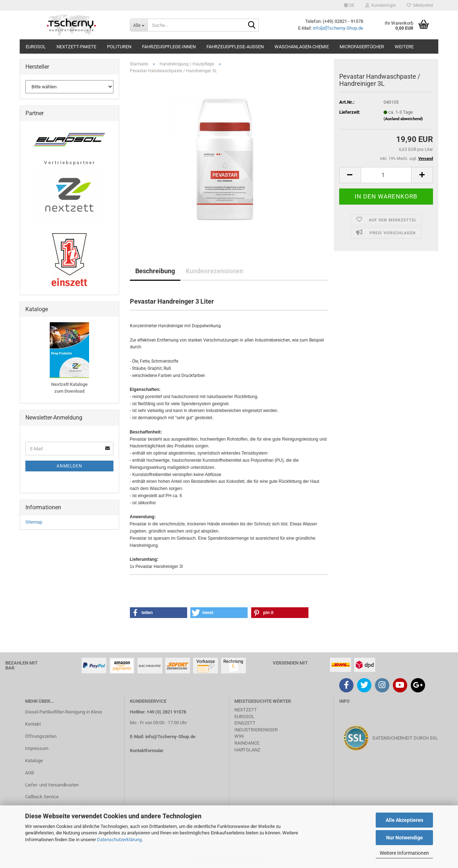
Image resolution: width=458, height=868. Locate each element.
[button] (349, 5)
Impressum (37, 748)
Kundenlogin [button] (381, 5)
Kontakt (33, 724)
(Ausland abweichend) (403, 119)
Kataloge (34, 761)
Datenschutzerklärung (119, 840)
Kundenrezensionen (215, 271)
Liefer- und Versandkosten (52, 785)
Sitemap (34, 522)
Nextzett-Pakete (76, 47)
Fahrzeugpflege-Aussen (235, 47)
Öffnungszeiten (41, 736)
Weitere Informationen (404, 853)
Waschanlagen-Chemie (302, 47)
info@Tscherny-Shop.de (170, 737)
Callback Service (42, 797)
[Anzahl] (386, 175)
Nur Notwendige (405, 838)
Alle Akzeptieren (405, 820)
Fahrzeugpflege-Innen (169, 47)
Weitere (404, 47)
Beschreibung (155, 271)
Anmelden (69, 466)
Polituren (119, 47)
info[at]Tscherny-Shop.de (338, 28)
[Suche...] (139, 25)
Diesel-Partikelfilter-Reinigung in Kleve (64, 712)
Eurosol (36, 47)
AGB (30, 773)
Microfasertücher (362, 47)
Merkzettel (420, 5)
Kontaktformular (147, 751)
